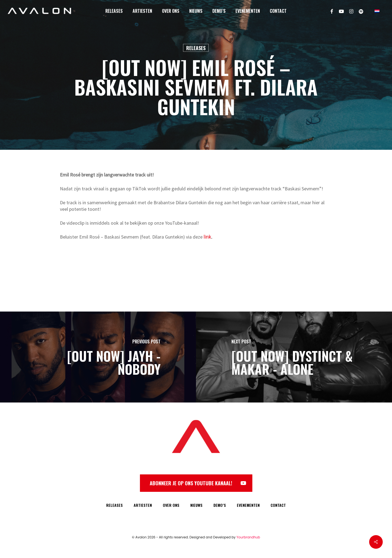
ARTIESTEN (143, 505)
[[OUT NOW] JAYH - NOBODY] (98, 357)
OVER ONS (171, 505)
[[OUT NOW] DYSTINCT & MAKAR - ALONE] (294, 357)
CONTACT (278, 505)
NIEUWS (196, 505)
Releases (196, 48)
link (207, 237)
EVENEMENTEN (248, 505)
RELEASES (114, 505)
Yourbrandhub (248, 537)
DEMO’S (220, 505)
